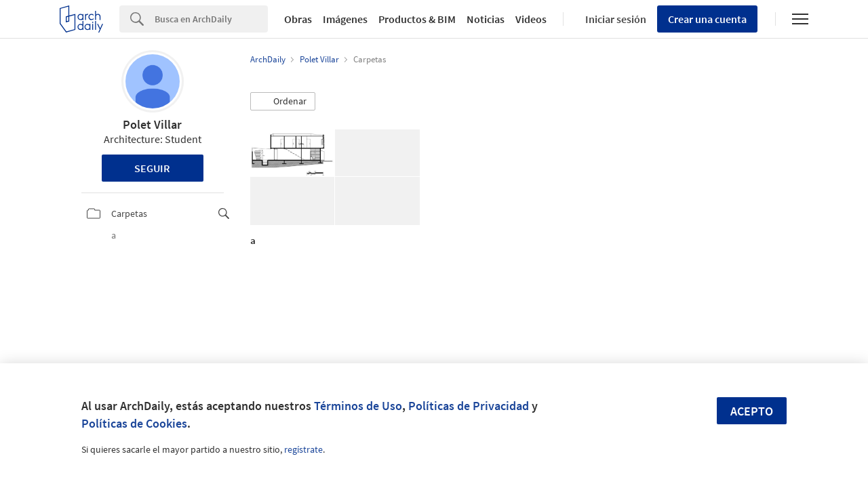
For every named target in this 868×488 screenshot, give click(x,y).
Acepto (752, 411)
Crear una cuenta (707, 19)
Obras (298, 19)
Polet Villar (152, 124)
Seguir (152, 168)
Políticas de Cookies (134, 423)
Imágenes (345, 19)
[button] (283, 102)
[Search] (211, 19)
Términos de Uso (358, 406)
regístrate (303, 449)
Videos (531, 19)
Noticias (486, 19)
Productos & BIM (417, 19)
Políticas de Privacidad (469, 406)
